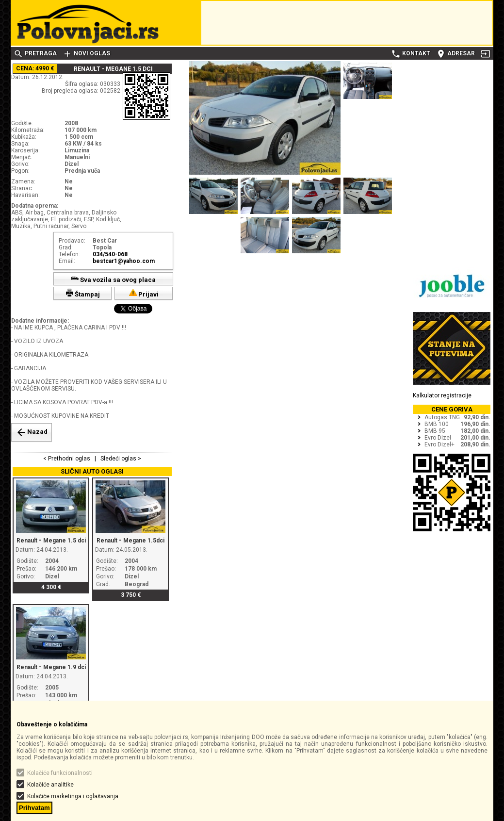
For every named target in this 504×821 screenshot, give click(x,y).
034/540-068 (110, 254)
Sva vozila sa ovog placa (113, 279)
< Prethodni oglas (67, 459)
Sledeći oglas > (120, 459)
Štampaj (83, 293)
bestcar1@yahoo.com (124, 261)
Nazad (32, 432)
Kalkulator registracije (442, 395)
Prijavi (144, 293)
